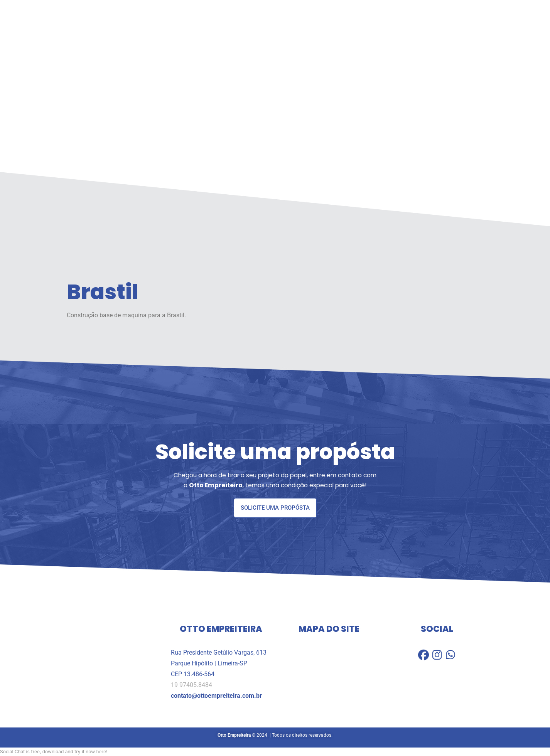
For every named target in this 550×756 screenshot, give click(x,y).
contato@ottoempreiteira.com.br (216, 696)
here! (102, 752)
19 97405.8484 (191, 685)
